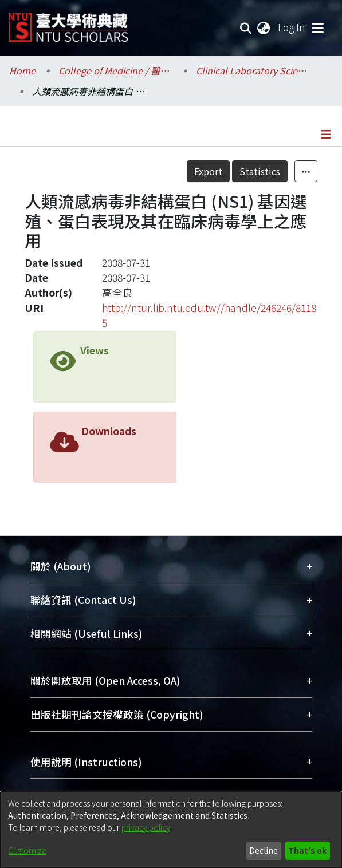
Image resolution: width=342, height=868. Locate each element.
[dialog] (171, 830)
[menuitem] (264, 27)
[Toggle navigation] (317, 27)
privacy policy (146, 827)
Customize (27, 850)
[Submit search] (246, 27)
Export (208, 171)
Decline (264, 850)
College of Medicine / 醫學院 (116, 70)
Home (22, 70)
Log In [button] (292, 27)
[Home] (68, 23)
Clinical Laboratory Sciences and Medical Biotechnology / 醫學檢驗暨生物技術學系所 (253, 70)
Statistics (260, 171)
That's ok (307, 850)
